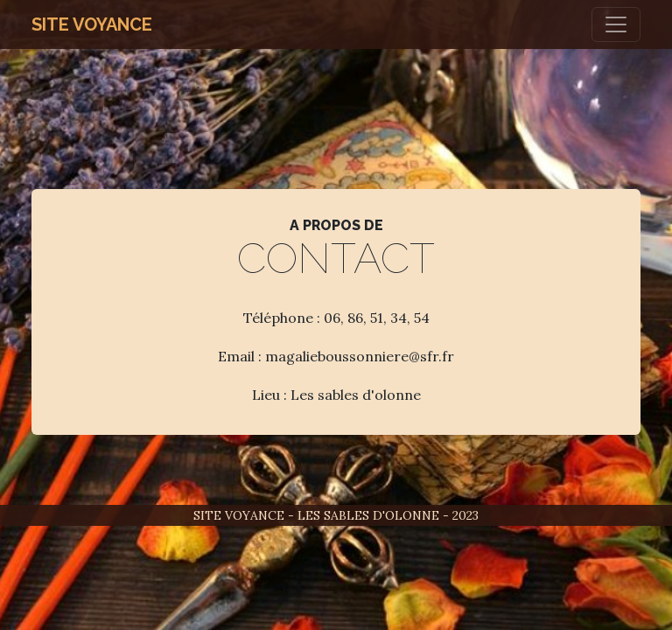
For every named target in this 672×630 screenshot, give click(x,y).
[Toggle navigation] (616, 24)
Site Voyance (92, 24)
